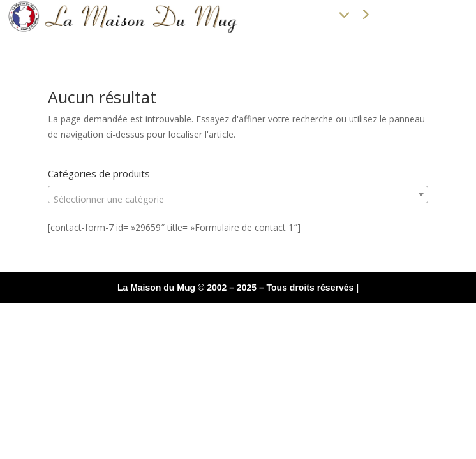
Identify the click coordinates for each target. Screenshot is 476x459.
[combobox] (238, 194)
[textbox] (238, 200)
